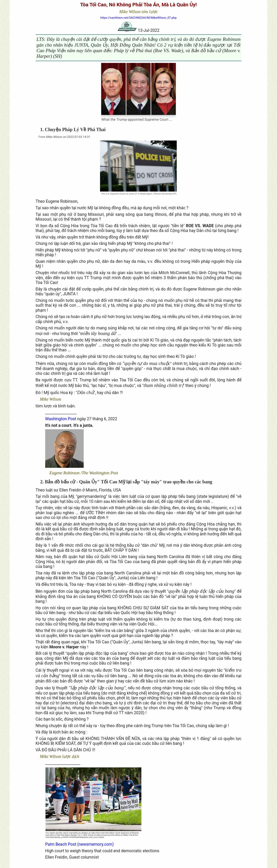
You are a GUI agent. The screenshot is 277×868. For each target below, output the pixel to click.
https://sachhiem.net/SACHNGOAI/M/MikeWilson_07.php (138, 18)
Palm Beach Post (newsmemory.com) (79, 844)
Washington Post (61, 419)
